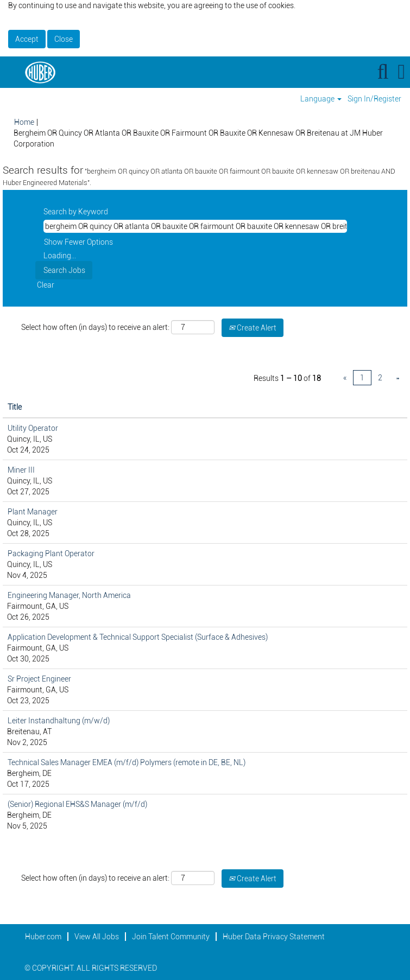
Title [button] (15, 407)
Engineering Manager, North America (69, 595)
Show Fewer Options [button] (78, 242)
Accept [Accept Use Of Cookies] (27, 39)
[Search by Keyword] (195, 226)
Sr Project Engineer (39, 679)
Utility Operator (33, 428)
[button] (402, 72)
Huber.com (43, 937)
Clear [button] (46, 285)
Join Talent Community (171, 937)
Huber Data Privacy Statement (274, 937)
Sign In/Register (374, 99)
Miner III (21, 470)
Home (24, 122)
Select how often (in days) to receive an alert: (95, 327)
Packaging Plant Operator (51, 553)
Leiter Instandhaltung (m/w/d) (59, 721)
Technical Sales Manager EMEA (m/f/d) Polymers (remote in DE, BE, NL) (127, 762)
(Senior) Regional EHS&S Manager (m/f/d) (77, 804)
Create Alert (253, 328)
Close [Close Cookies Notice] (64, 39)
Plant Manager (33, 512)
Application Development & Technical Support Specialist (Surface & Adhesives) (138, 637)
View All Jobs (97, 937)
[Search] (383, 72)
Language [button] (321, 99)
